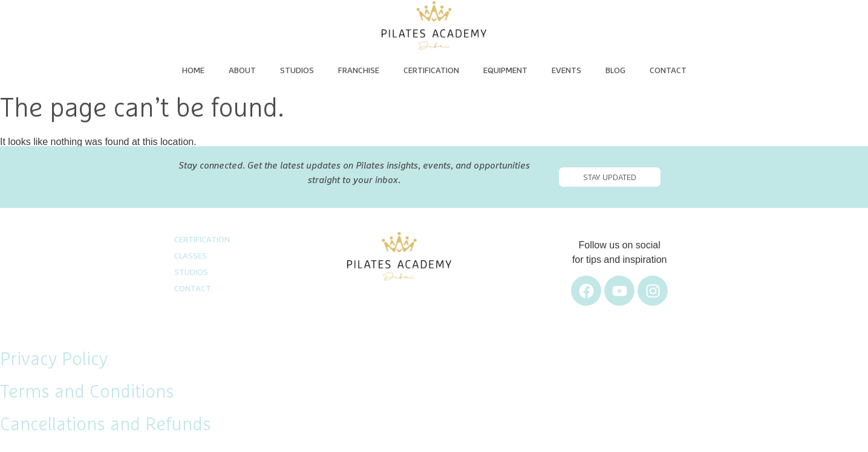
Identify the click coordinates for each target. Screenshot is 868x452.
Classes (191, 256)
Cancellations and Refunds (106, 425)
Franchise (359, 71)
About (242, 71)
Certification (431, 71)
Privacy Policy (54, 360)
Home (193, 71)
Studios (297, 71)
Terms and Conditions (87, 392)
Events (566, 71)
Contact (668, 71)
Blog (615, 71)
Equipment (505, 71)
